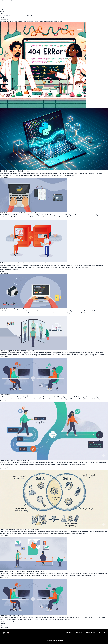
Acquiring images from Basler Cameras (21, 309)
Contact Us (102, 633)
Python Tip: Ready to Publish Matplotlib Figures (23, 530)
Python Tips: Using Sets (15, 616)
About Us (69, 633)
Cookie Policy (79, 633)
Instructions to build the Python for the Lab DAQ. (24, 213)
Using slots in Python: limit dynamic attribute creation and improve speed (32, 263)
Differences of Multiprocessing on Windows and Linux (25, 395)
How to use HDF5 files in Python (18, 171)
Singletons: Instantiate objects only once (21, 351)
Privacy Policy (91, 633)
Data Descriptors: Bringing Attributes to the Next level (26, 571)
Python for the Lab (6, 1)
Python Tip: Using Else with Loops (19, 461)
